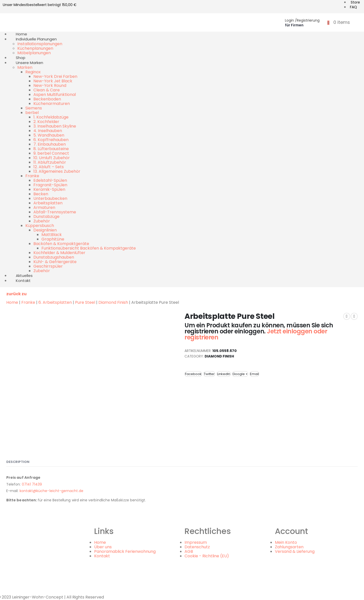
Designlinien (45, 230)
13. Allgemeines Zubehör (57, 171)
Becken (41, 194)
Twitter (209, 374)
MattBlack (52, 235)
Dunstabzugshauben (54, 257)
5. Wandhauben (49, 135)
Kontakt (23, 281)
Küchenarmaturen (52, 104)
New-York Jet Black (53, 81)
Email (254, 374)
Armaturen (44, 207)
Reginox (33, 72)
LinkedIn (224, 374)
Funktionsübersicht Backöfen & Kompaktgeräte (89, 248)
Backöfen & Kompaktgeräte (61, 244)
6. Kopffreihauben (51, 140)
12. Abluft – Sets (49, 167)
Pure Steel (85, 302)
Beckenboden (47, 99)
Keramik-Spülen (49, 189)
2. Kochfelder (46, 122)
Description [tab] (18, 462)
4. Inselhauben (48, 131)
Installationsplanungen (40, 44)
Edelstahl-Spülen (50, 180)
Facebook (193, 374)
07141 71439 (32, 484)
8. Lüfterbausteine (51, 149)
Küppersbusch (40, 226)
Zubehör (42, 221)
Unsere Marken (29, 63)
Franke (32, 176)
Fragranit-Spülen (50, 185)
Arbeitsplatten (48, 203)
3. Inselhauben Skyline (55, 126)
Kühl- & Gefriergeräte (55, 262)
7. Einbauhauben (50, 144)
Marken (25, 67)
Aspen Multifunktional (55, 95)
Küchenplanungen (35, 48)
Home (12, 302)
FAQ (353, 7)
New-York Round (50, 85)
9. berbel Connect (51, 153)
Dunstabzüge (46, 217)
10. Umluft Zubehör (52, 158)
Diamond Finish (113, 302)
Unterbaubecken (50, 198)
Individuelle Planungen (36, 39)
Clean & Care (47, 90)
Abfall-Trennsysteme (55, 212)
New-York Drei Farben (55, 76)
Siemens (34, 108)
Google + (240, 374)
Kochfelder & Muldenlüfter (59, 253)
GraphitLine (53, 239)
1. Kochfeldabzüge (51, 117)
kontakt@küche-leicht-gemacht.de (51, 491)
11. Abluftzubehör (50, 162)
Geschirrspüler (48, 266)
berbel (32, 113)
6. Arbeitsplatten (55, 302)
